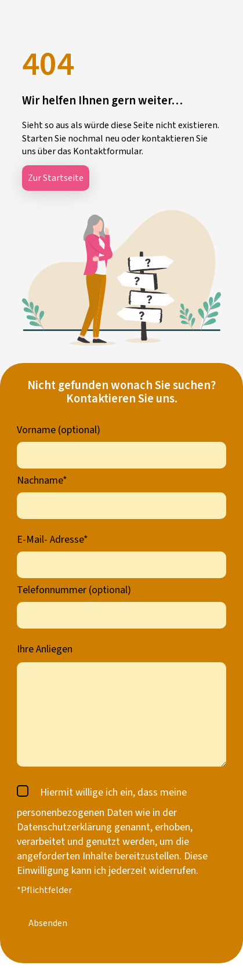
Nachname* (42, 480)
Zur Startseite (56, 178)
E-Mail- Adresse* (52, 540)
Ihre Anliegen (45, 649)
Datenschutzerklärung (64, 827)
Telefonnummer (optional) (74, 590)
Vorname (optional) (59, 430)
